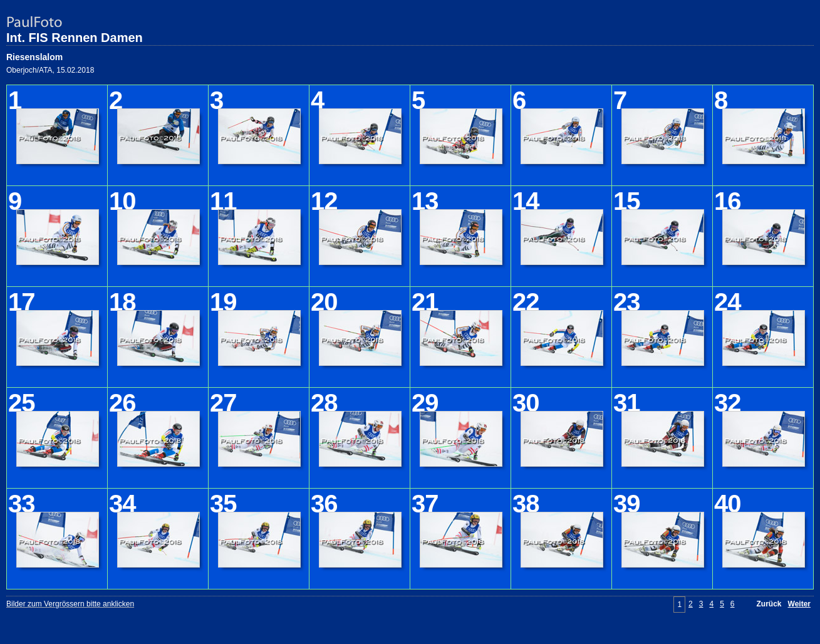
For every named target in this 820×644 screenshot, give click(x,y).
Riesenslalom (34, 57)
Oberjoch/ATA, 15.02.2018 (50, 70)
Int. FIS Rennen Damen (75, 38)
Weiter (799, 604)
